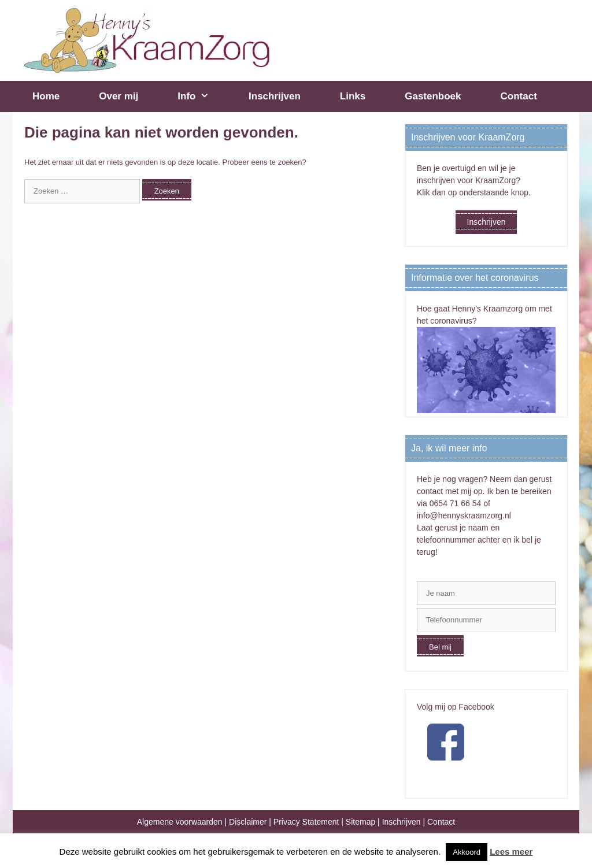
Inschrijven (275, 96)
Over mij (119, 96)
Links (353, 96)
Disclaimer (248, 822)
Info (203, 97)
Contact (519, 96)
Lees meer (511, 852)
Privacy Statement (306, 822)
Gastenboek (433, 96)
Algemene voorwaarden (180, 822)
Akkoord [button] (467, 852)
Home (46, 96)
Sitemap (360, 822)
